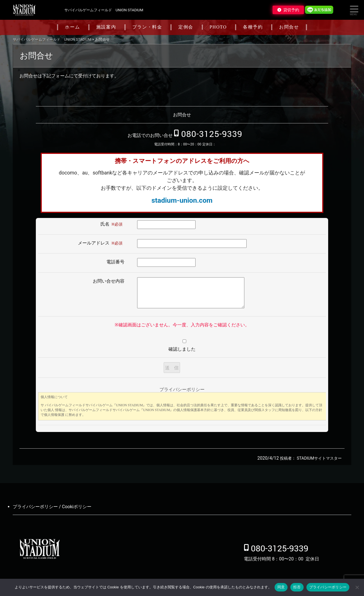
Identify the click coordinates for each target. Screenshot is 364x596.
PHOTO (218, 27)
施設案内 (106, 27)
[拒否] (357, 587)
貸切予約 (291, 10)
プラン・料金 (147, 27)
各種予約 (253, 27)
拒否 (297, 587)
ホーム (72, 27)
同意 (281, 587)
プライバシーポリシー (328, 587)
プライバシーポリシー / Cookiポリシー (52, 507)
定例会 (186, 27)
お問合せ (289, 27)
